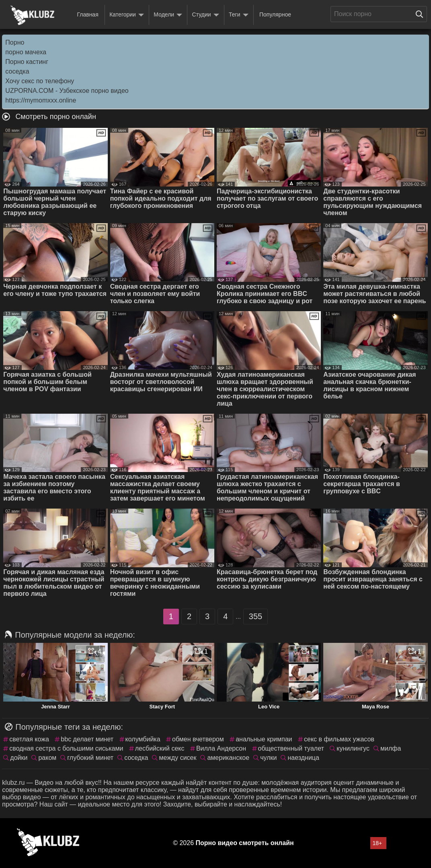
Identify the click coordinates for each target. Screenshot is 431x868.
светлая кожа (29, 739)
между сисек (178, 758)
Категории (127, 15)
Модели (168, 15)
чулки (268, 758)
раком (47, 758)
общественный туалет (291, 748)
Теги (238, 15)
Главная (87, 14)
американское (228, 758)
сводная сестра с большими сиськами (66, 748)
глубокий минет (90, 758)
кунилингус (353, 748)
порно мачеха (26, 52)
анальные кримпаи (264, 739)
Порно (15, 42)
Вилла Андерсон (221, 748)
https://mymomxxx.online (41, 100)
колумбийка (143, 739)
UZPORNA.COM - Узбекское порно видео (67, 91)
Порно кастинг (27, 62)
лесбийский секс (160, 748)
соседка (17, 71)
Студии (206, 15)
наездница (303, 758)
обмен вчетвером (198, 739)
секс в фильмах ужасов (339, 739)
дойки (19, 758)
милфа (391, 748)
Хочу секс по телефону (40, 81)
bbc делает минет (87, 739)
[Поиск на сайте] (421, 14)
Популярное (275, 14)
